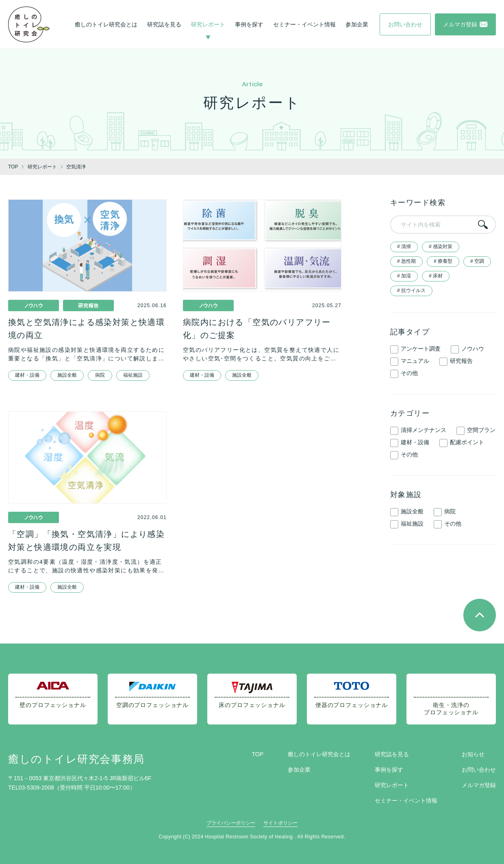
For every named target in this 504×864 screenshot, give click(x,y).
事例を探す (249, 24)
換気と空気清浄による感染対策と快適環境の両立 (86, 329)
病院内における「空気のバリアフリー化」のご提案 (257, 329)
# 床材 (436, 276)
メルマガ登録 (479, 785)
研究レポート (208, 24)
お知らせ (473, 754)
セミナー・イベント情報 (304, 24)
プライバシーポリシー (231, 823)
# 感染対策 (441, 247)
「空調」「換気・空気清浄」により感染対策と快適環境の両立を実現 (86, 541)
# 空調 (477, 261)
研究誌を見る (164, 24)
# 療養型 (443, 261)
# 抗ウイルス (411, 290)
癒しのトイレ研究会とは (106, 24)
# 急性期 (406, 261)
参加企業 (357, 24)
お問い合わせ (479, 770)
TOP (257, 754)
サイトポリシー (280, 823)
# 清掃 (404, 247)
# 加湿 (404, 276)
